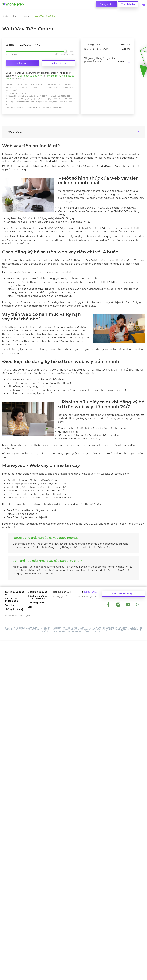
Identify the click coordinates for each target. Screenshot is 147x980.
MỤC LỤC (15, 132)
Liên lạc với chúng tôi (123, 594)
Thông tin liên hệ (14, 609)
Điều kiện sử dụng (38, 592)
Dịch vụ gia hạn (36, 603)
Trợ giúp (9, 605)
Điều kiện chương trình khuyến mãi (37, 597)
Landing (26, 16)
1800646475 (90, 592)
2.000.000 (65, 51)
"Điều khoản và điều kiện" (30, 76)
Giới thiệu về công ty (15, 593)
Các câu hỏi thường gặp (11, 600)
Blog (30, 607)
